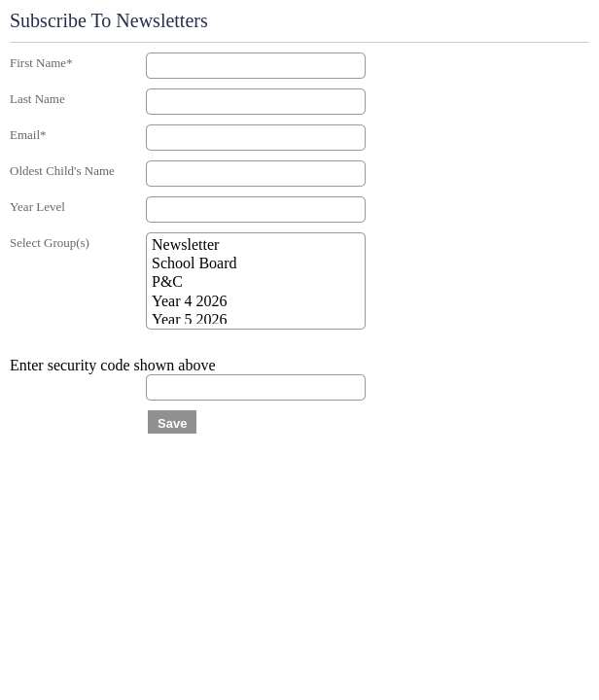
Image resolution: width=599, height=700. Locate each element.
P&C (255, 282)
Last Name (37, 99)
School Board (255, 264)
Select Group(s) (50, 243)
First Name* (41, 63)
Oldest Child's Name (62, 171)
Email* (28, 135)
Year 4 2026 (255, 302)
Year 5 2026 (255, 320)
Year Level (37, 207)
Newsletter (255, 245)
